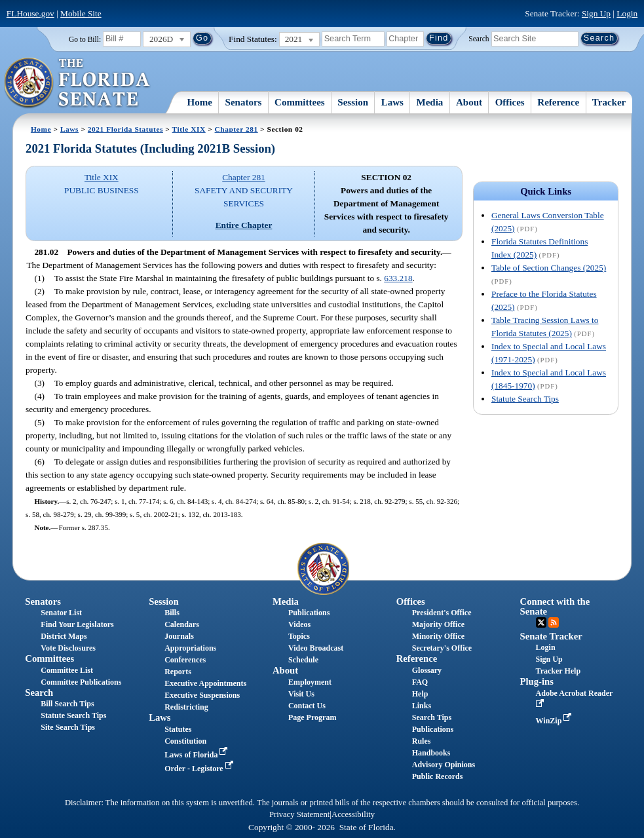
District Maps (64, 636)
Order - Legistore (200, 769)
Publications (309, 613)
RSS (554, 622)
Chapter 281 (237, 129)
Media (430, 102)
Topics (299, 636)
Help (420, 694)
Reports (178, 672)
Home (200, 102)
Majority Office (438, 624)
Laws (392, 102)
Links (422, 706)
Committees (300, 102)
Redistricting (186, 707)
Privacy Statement (299, 814)
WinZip (555, 721)
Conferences (185, 660)
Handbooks (431, 753)
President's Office (442, 613)
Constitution (185, 741)
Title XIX (189, 129)
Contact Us (307, 706)
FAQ (420, 682)
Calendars (182, 624)
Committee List (67, 670)
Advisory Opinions (444, 765)
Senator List (61, 613)
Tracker (609, 102)
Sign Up (596, 13)
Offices (510, 102)
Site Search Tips (68, 727)
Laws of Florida (197, 755)
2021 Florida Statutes (125, 129)
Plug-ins (537, 681)
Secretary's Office (442, 648)
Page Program (312, 717)
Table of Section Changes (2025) (549, 268)
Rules (422, 741)
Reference (558, 102)
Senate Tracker (551, 636)
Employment (310, 682)
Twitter (541, 622)
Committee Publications (81, 682)
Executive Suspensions (202, 695)
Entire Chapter (244, 225)
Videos (299, 624)
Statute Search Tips (525, 399)
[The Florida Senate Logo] (78, 83)
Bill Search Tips (67, 704)
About (469, 102)
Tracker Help (559, 671)
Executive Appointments (205, 683)
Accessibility (353, 814)
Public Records (438, 776)
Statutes (178, 729)
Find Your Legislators (77, 624)
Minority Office (438, 636)
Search (479, 38)
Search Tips (432, 717)
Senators (244, 102)
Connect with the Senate (555, 606)
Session (353, 102)
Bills (172, 613)
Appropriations (190, 648)
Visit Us (301, 694)
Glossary (427, 670)
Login (627, 13)
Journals (179, 636)
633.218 (398, 278)
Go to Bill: (85, 39)
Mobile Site (81, 13)
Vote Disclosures (68, 648)
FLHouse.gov (30, 13)
